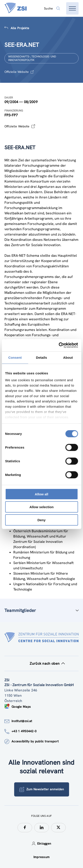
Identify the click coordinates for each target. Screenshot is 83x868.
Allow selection (41, 507)
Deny (41, 520)
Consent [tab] (15, 357)
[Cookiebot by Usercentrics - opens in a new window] (59, 345)
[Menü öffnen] (72, 8)
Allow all (41, 494)
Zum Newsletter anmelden (42, 789)
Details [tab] (42, 357)
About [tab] (68, 357)
